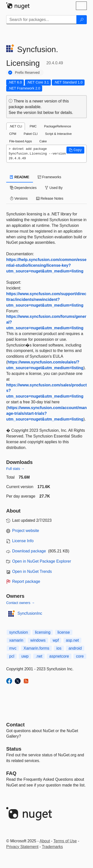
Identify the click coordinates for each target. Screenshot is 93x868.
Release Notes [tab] (50, 198)
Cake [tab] (43, 141)
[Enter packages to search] (41, 20)
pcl (12, 656)
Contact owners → (20, 603)
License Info (23, 541)
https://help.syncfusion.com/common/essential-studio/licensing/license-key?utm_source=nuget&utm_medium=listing (46, 265)
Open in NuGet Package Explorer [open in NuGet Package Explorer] (42, 561)
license (64, 632)
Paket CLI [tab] (31, 134)
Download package (29, 551)
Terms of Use (65, 841)
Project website (26, 531)
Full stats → (15, 469)
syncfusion (19, 632)
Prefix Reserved (27, 73)
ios (59, 648)
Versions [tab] (19, 198)
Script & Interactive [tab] (58, 134)
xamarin (16, 640)
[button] (75, 150)
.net (39, 656)
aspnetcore (59, 656)
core (80, 656)
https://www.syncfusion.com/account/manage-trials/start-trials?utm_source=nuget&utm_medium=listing (46, 413)
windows (38, 640)
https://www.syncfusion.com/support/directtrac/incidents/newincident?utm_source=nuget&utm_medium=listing (46, 300)
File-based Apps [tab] (21, 141)
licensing (43, 632)
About (45, 841)
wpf (56, 640)
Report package (26, 581)
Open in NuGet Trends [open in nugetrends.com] (32, 571)
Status (14, 749)
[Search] (82, 20)
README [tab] (20, 177)
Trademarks (52, 847)
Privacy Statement (22, 847)
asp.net (72, 640)
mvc (13, 648)
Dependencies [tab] (23, 188)
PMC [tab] (33, 126)
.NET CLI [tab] (16, 126)
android (75, 648)
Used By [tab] (54, 188)
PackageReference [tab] (58, 126)
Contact (15, 725)
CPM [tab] (13, 134)
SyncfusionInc (30, 613)
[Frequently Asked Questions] (11, 773)
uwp (25, 656)
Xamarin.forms (36, 648)
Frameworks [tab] (49, 177)
